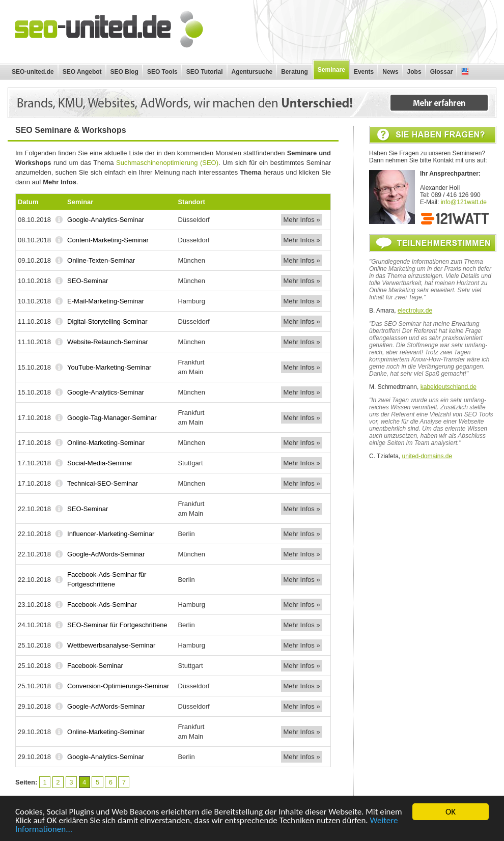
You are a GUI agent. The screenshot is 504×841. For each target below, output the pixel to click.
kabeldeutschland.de (449, 387)
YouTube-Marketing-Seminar (109, 367)
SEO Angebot (82, 72)
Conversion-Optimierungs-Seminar (118, 686)
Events (364, 72)
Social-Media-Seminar (100, 463)
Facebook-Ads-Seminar (102, 605)
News (390, 72)
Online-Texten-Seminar (101, 260)
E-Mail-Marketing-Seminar (106, 301)
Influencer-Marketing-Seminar (111, 534)
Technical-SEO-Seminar (103, 483)
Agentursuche (252, 72)
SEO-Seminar (88, 281)
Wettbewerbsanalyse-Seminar (111, 645)
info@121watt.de (464, 202)
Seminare (331, 70)
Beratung (295, 72)
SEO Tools (162, 72)
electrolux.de (415, 311)
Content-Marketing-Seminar (108, 240)
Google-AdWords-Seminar (106, 554)
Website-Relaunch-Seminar (108, 342)
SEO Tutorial (205, 72)
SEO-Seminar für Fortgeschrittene (117, 625)
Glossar (442, 72)
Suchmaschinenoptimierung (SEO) (167, 163)
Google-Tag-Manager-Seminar (112, 418)
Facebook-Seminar (95, 666)
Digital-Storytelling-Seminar (107, 321)
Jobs (414, 72)
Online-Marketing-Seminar (106, 443)
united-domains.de (427, 456)
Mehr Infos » (301, 220)
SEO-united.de (33, 72)
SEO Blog (124, 72)
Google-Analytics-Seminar (106, 220)
